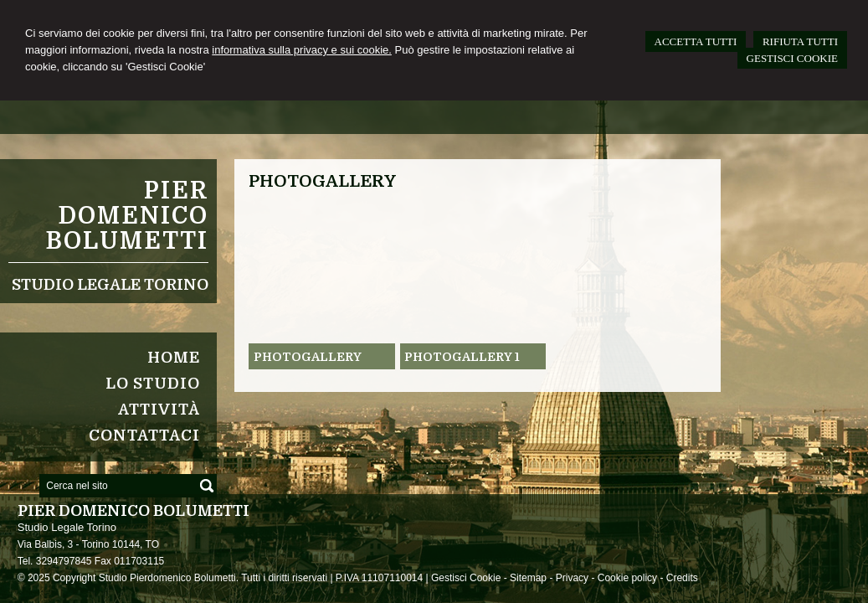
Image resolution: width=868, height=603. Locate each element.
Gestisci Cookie (466, 578)
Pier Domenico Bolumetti (127, 216)
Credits (682, 578)
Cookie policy (627, 578)
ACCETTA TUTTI (696, 41)
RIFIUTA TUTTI (800, 41)
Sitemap (528, 578)
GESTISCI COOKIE (792, 58)
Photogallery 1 (462, 357)
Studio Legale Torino (110, 285)
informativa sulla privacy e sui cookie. (302, 50)
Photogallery (308, 357)
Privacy (572, 578)
